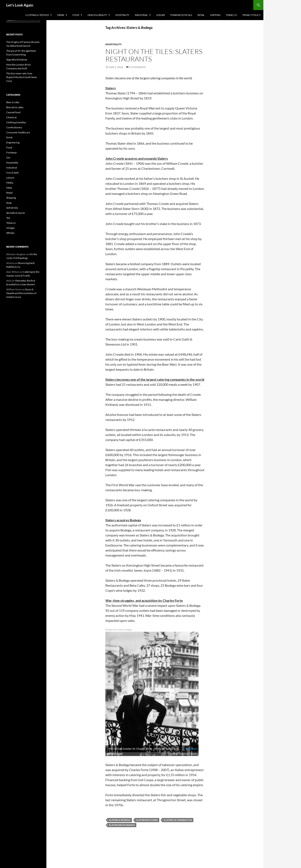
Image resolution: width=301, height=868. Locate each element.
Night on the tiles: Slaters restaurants (154, 55)
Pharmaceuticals (181, 15)
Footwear (12, 152)
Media (10, 183)
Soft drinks (12, 208)
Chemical (11, 117)
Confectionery (14, 127)
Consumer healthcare (18, 132)
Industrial (141, 15)
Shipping (215, 15)
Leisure (161, 15)
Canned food (13, 112)
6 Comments (138, 67)
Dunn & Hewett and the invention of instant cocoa (21, 293)
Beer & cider (13, 102)
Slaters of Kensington (178, 820)
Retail (201, 15)
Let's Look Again (20, 5)
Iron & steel (12, 173)
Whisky (10, 233)
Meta (9, 188)
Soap (9, 203)
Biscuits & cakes (15, 107)
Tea (8, 218)
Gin (8, 158)
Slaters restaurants (122, 825)
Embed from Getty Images (119, 630)
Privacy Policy (252, 15)
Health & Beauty (97, 15)
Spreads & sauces (16, 213)
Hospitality (122, 15)
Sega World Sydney (17, 60)
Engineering (13, 142)
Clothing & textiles (37, 15)
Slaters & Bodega (120, 820)
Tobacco (231, 15)
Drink (61, 15)
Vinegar (11, 228)
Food (76, 15)
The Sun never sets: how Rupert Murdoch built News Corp (22, 77)
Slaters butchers (147, 820)
